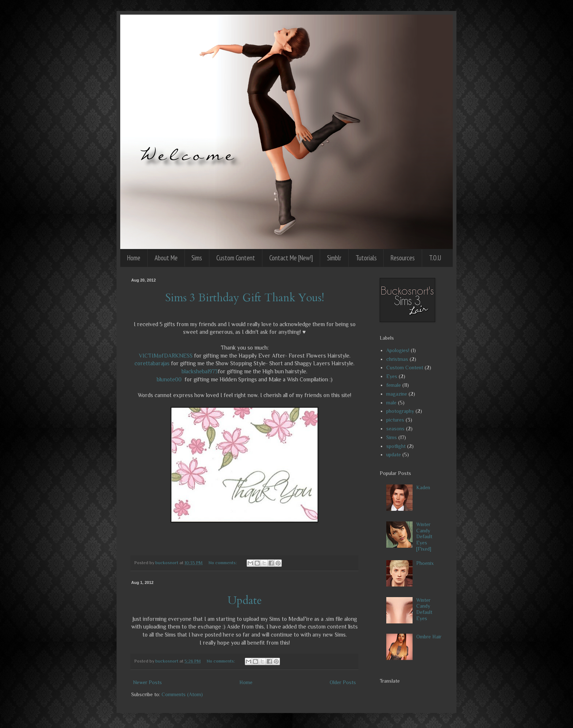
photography (400, 411)
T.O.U (435, 258)
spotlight (396, 446)
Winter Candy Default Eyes (424, 609)
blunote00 (169, 379)
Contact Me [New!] (291, 258)
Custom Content (236, 258)
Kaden (423, 487)
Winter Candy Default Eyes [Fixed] (424, 537)
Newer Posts (147, 682)
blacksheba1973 (200, 371)
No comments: (223, 563)
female (394, 385)
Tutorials (366, 258)
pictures (395, 420)
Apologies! (398, 350)
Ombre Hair (429, 637)
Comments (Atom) (182, 694)
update (394, 454)
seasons (395, 429)
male (391, 403)
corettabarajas (152, 363)
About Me (166, 258)
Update (245, 601)
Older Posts (343, 682)
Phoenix (425, 563)
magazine (397, 394)
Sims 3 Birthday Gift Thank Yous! (245, 298)
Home (134, 258)
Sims (197, 258)
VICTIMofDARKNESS (166, 356)
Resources (403, 258)
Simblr (334, 258)
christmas (397, 359)
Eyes (392, 376)
